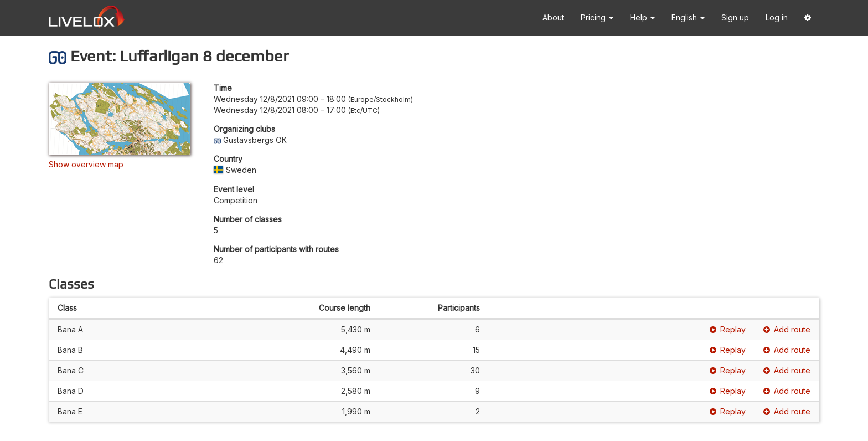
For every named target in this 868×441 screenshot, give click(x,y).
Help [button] (642, 17)
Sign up (735, 17)
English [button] (688, 17)
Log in (777, 17)
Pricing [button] (597, 17)
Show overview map (86, 164)
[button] (808, 18)
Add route (787, 329)
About (553, 17)
